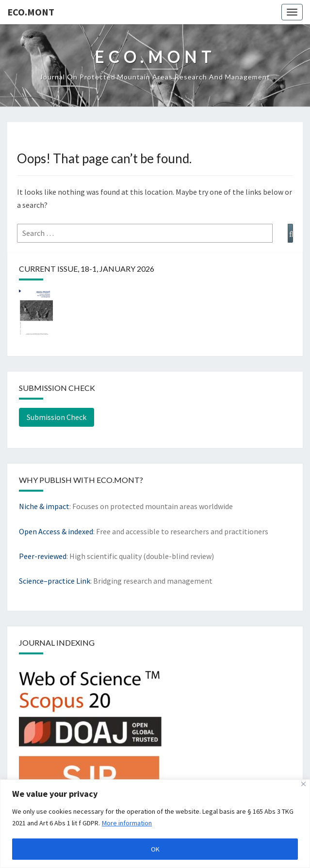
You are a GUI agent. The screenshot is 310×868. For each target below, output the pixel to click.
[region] (155, 824)
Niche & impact (44, 506)
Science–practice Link (55, 581)
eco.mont (31, 12)
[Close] (303, 784)
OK (155, 849)
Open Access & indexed (56, 531)
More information (127, 823)
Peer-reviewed (43, 556)
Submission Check (57, 417)
